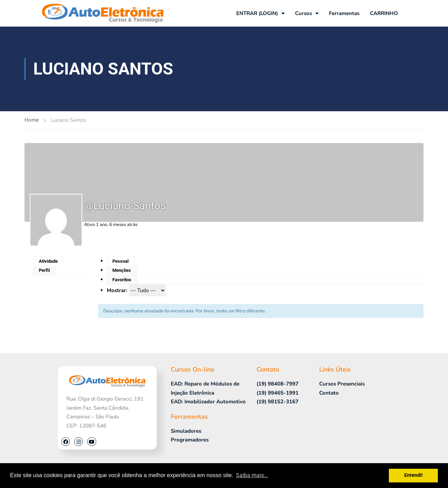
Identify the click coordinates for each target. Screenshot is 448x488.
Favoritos (122, 280)
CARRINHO (384, 13)
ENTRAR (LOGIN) (260, 13)
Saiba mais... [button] (252, 475)
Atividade (48, 261)
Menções (122, 270)
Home (32, 120)
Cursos (307, 13)
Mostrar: (117, 290)
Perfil (44, 270)
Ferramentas (344, 13)
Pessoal (120, 261)
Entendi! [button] (414, 475)
